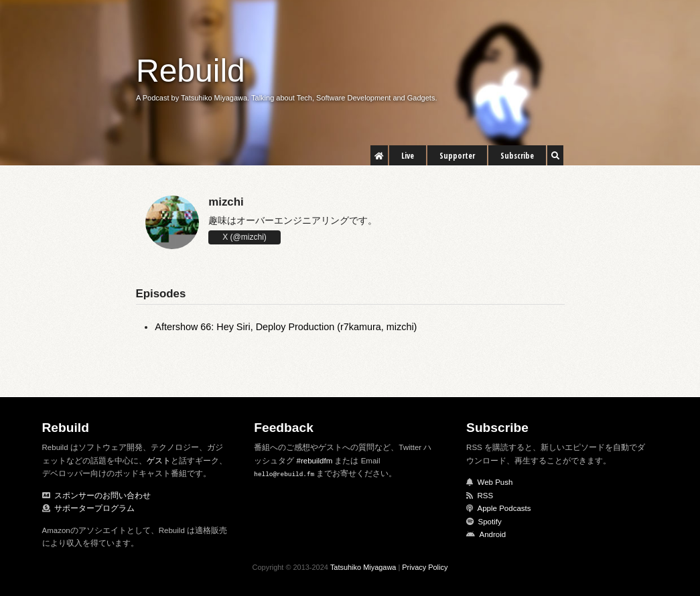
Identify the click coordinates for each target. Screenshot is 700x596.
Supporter (457, 156)
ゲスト (159, 461)
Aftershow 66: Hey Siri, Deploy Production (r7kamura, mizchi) (286, 327)
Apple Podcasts (504, 508)
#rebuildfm (315, 461)
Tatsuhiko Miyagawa (363, 567)
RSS (486, 496)
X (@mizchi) (244, 237)
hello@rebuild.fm (284, 474)
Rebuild (191, 71)
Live (408, 156)
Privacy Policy (425, 567)
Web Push (495, 482)
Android (493, 534)
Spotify (490, 522)
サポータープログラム (94, 508)
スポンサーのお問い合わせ (102, 496)
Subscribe (517, 156)
